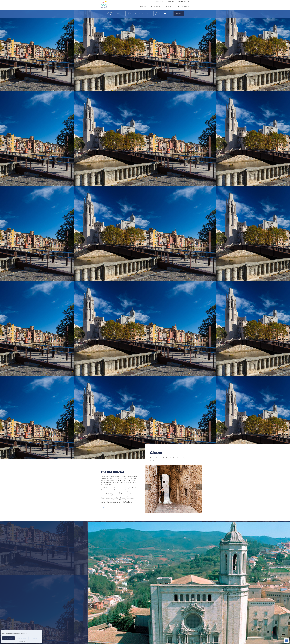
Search (179, 14)
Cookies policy (22, 641)
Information (183, 7)
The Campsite (156, 7)
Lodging (143, 7)
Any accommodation (115, 14)
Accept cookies (8, 638)
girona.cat (106, 507)
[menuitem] (186, 2)
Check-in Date (134, 14)
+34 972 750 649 (159, 2)
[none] (186, 2)
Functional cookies (22, 638)
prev (148, 487)
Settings (35, 638)
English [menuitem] (186, 2)
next (199, 487)
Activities (170, 7)
